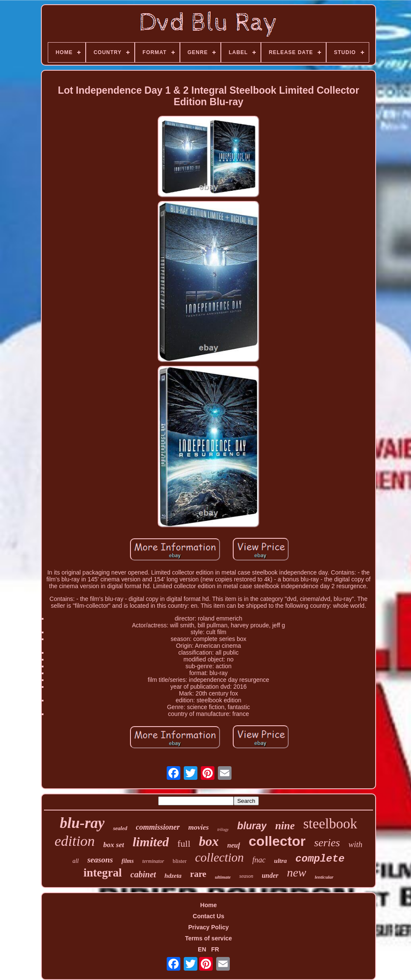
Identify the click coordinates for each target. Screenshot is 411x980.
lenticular (324, 877)
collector (277, 841)
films (128, 861)
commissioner (158, 827)
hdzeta (173, 876)
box (209, 841)
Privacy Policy (209, 927)
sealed (120, 828)
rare (198, 874)
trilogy (223, 829)
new (297, 872)
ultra (281, 861)
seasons (100, 860)
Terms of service (208, 938)
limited (151, 842)
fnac (259, 860)
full (184, 843)
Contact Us (208, 916)
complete (320, 859)
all (76, 861)
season (246, 876)
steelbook (330, 824)
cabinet (143, 874)
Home (209, 905)
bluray (252, 826)
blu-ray (82, 823)
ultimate (223, 877)
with (355, 844)
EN (202, 949)
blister (180, 861)
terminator (153, 861)
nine (285, 826)
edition (75, 841)
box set (114, 845)
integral (103, 873)
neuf (234, 845)
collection (220, 857)
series (327, 843)
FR (215, 949)
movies (199, 827)
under (270, 875)
